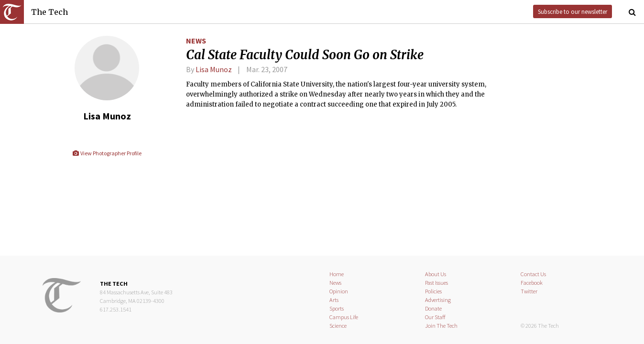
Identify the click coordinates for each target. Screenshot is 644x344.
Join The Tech (441, 326)
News (196, 41)
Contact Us (533, 274)
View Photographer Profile (107, 153)
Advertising (438, 300)
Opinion (339, 291)
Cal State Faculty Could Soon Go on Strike (305, 55)
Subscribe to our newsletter (573, 11)
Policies (433, 291)
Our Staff (435, 317)
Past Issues (437, 283)
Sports (337, 308)
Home (337, 274)
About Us (436, 274)
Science (338, 326)
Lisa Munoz (214, 69)
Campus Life (344, 317)
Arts (334, 300)
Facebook (532, 283)
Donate (433, 308)
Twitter (529, 291)
